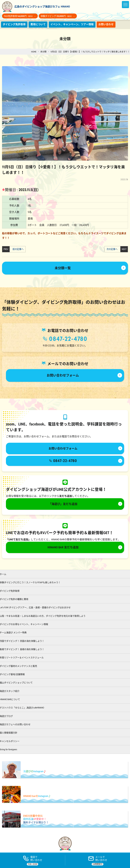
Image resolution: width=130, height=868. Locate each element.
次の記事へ (113, 249)
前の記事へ (17, 249)
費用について (38, 24)
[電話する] (32, 860)
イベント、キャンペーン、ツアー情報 (72, 24)
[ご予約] (97, 860)
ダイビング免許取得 (14, 24)
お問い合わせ (106, 24)
